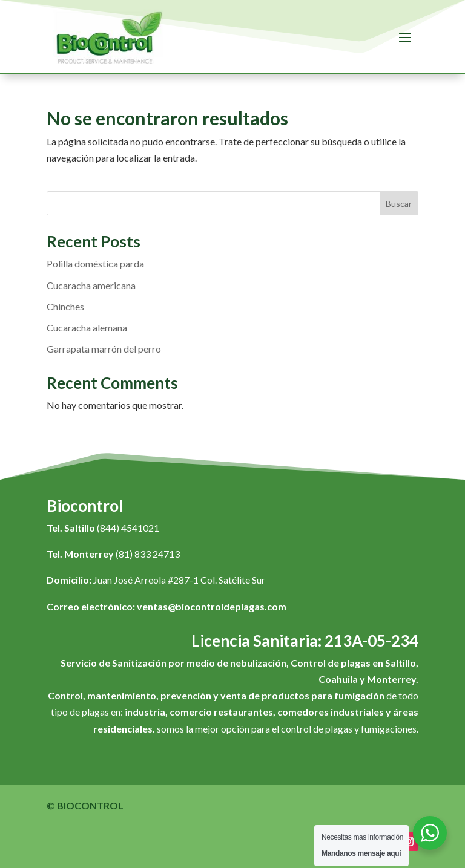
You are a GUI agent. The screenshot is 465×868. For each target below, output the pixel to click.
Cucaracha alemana (87, 328)
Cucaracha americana (91, 285)
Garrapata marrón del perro (104, 349)
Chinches (65, 306)
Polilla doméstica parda (95, 263)
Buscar (399, 204)
